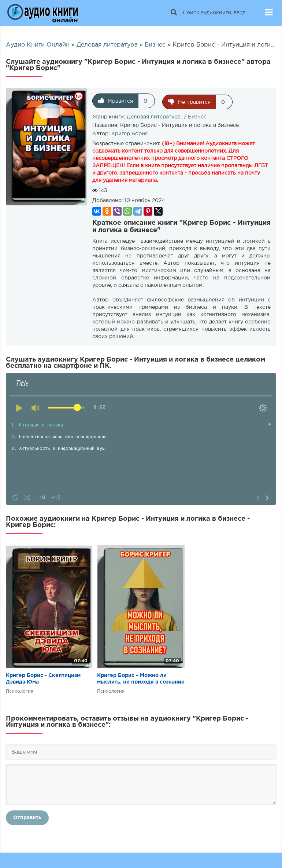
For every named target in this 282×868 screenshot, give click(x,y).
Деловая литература (154, 116)
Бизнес (197, 116)
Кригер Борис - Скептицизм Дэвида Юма (43, 678)
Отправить (27, 817)
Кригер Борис (130, 133)
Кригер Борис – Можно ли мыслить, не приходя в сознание (141, 678)
